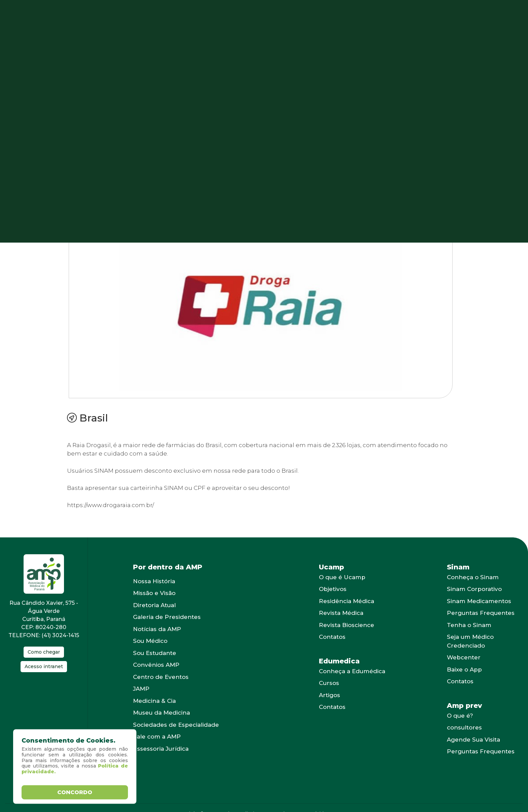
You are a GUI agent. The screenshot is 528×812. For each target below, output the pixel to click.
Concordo (75, 792)
